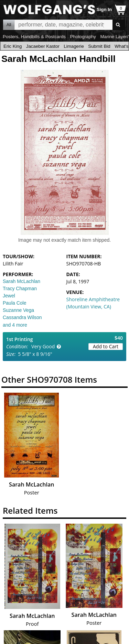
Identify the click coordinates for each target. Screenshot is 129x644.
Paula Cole (15, 303)
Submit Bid (99, 46)
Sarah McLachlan (21, 281)
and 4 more (15, 325)
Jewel (9, 296)
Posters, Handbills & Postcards (34, 37)
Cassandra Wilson (22, 317)
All (9, 25)
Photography (83, 37)
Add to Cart (106, 346)
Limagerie (74, 46)
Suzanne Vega (18, 310)
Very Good (43, 346)
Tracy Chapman (20, 288)
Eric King (13, 46)
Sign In (104, 9)
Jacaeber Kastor (43, 46)
